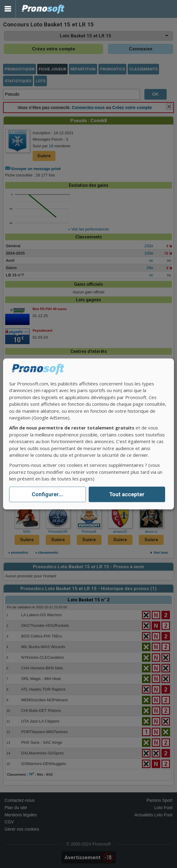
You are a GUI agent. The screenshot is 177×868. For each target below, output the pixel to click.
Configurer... (47, 494)
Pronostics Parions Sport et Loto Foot (43, 9)
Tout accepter (127, 494)
